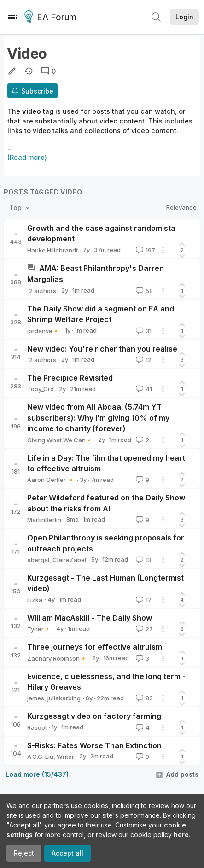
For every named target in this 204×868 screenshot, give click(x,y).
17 (143, 600)
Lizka (35, 600)
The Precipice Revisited (70, 378)
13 (143, 560)
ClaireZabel (69, 560)
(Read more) (27, 157)
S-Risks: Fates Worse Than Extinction (94, 745)
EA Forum (52, 18)
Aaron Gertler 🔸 (51, 480)
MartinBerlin (44, 520)
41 (143, 389)
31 (143, 331)
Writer (65, 757)
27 (143, 629)
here (181, 835)
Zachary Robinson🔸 (57, 658)
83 (143, 698)
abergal (38, 560)
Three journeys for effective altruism (95, 647)
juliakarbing (64, 698)
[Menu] (12, 17)
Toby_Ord (41, 389)
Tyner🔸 (39, 629)
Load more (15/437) (37, 774)
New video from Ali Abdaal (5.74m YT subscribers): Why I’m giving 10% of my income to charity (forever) (98, 418)
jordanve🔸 (44, 331)
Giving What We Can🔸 (60, 440)
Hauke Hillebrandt (52, 250)
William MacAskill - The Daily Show (90, 618)
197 (145, 250)
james (36, 698)
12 (143, 360)
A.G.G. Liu (40, 757)
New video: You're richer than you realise (102, 349)
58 (143, 291)
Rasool (37, 727)
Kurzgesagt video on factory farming (94, 716)
